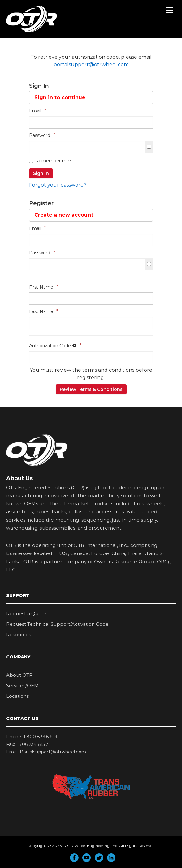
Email (38, 111)
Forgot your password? (58, 185)
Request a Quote (26, 614)
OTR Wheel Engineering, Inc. (27, 32)
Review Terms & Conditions (91, 389)
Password (42, 135)
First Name (44, 287)
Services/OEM (22, 686)
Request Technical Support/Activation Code (57, 624)
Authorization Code (55, 346)
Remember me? (50, 161)
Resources (19, 635)
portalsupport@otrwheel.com (91, 64)
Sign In (41, 173)
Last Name (44, 311)
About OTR (19, 675)
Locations (17, 696)
